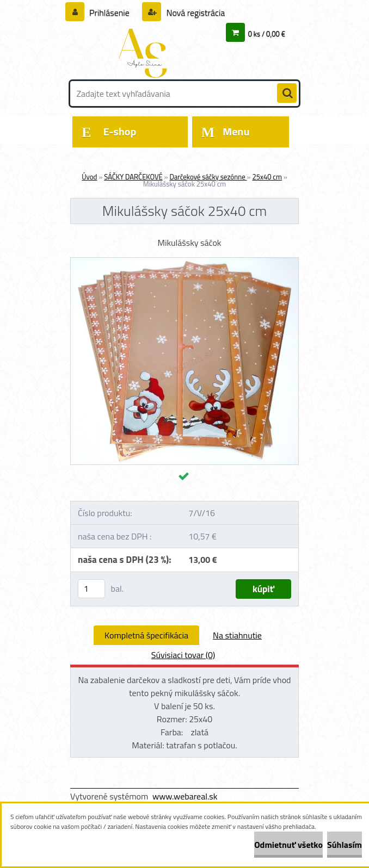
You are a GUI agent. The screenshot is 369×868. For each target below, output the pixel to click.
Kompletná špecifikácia (146, 635)
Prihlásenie (110, 13)
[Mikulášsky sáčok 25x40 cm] (184, 262)
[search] (287, 94)
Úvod (89, 177)
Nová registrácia (195, 13)
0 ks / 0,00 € (267, 34)
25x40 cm (267, 177)
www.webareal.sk (185, 796)
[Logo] (145, 53)
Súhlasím (345, 845)
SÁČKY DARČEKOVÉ (133, 177)
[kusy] (91, 589)
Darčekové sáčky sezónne (208, 177)
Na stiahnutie (237, 635)
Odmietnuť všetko (288, 845)
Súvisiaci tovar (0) (183, 655)
